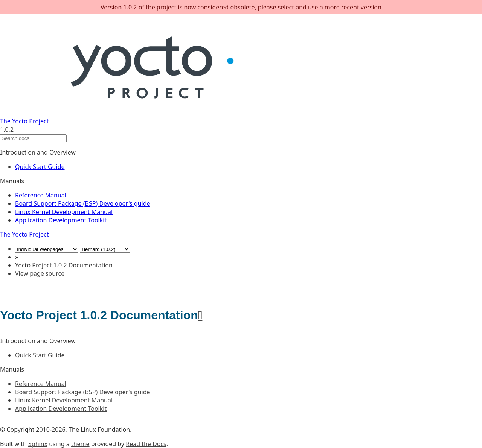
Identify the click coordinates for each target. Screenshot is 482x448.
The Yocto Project (127, 121)
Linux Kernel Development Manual (64, 212)
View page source (40, 273)
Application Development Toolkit (61, 220)
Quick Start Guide (40, 167)
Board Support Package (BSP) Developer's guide (83, 203)
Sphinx (38, 444)
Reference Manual (41, 195)
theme (80, 444)
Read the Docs (146, 444)
